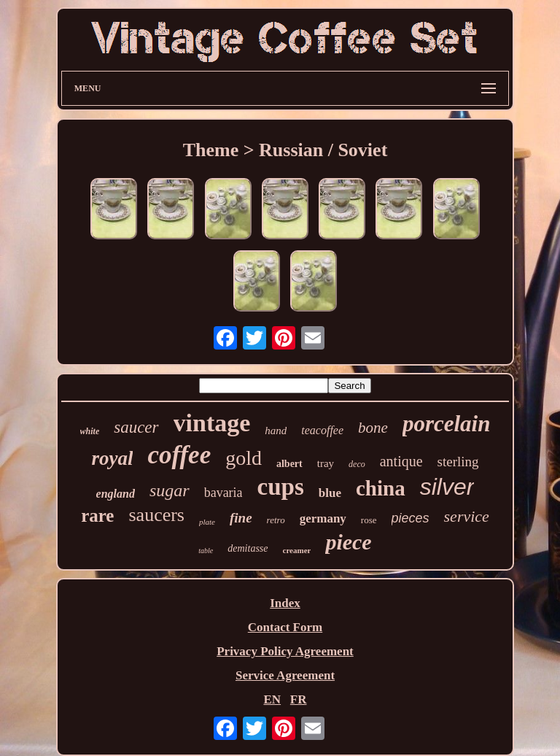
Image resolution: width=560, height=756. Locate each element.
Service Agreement (285, 675)
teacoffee (322, 430)
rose (369, 520)
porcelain (447, 424)
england (116, 494)
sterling (458, 462)
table (206, 551)
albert (289, 464)
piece (348, 542)
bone (373, 428)
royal (112, 458)
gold (244, 458)
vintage (212, 423)
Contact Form (285, 627)
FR (299, 699)
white (90, 431)
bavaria (223, 493)
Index (285, 603)
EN (272, 699)
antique (401, 461)
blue (330, 493)
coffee (179, 455)
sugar (170, 490)
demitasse (248, 548)
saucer (136, 427)
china (381, 488)
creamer (297, 550)
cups (281, 487)
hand (276, 431)
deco (357, 464)
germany (323, 518)
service (467, 516)
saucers (156, 515)
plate (207, 522)
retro (276, 520)
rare (97, 516)
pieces (411, 518)
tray (326, 463)
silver (447, 487)
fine (241, 518)
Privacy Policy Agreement (285, 651)
